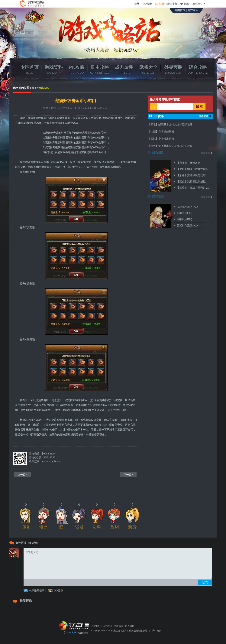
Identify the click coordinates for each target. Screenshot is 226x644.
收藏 (184, 4)
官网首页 (180, 10)
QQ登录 (147, 4)
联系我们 (107, 626)
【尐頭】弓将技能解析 (161, 132)
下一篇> (128, 475)
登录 (137, 4)
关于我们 (96, 626)
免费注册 (160, 4)
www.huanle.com (52, 461)
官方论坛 (193, 10)
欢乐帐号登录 (37, 590)
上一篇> (22, 475)
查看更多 (205, 116)
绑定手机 (172, 4)
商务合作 (130, 626)
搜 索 (199, 106)
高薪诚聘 (118, 626)
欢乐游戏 (199, 4)
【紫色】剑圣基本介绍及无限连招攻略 (170, 146)
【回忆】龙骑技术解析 (161, 139)
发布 (205, 582)
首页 (34, 88)
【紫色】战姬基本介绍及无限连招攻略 (170, 124)
